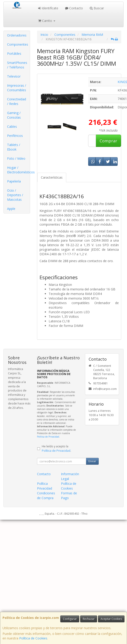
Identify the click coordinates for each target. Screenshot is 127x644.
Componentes (18, 44)
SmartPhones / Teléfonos (17, 65)
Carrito (47, 21)
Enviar (92, 461)
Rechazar (89, 619)
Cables (12, 126)
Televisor (14, 76)
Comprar (108, 141)
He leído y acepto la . (56, 448)
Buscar (97, 8)
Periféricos (15, 136)
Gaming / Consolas (14, 115)
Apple (11, 209)
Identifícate (48, 8)
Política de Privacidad (48, 437)
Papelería (14, 181)
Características (52, 177)
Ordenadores (17, 35)
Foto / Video (16, 158)
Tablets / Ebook (14, 147)
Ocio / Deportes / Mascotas (15, 195)
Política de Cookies (33, 638)
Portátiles (14, 53)
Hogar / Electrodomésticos (19, 170)
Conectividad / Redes (17, 101)
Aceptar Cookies (111, 619)
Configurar (70, 619)
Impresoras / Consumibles (17, 88)
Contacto (74, 8)
